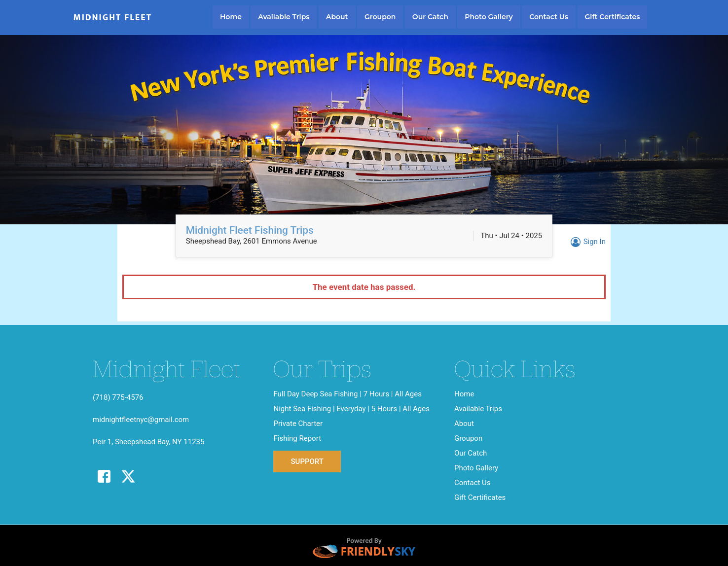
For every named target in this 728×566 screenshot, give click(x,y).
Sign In (587, 242)
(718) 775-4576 (118, 397)
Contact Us (549, 17)
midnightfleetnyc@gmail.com (141, 420)
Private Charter (298, 424)
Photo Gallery (489, 17)
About (337, 17)
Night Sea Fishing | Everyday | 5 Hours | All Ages (351, 409)
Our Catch (430, 17)
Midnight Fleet (113, 18)
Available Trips (284, 17)
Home (231, 17)
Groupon (380, 17)
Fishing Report (297, 438)
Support (307, 461)
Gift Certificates (613, 17)
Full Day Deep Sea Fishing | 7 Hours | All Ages (347, 394)
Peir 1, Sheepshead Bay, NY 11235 (148, 442)
